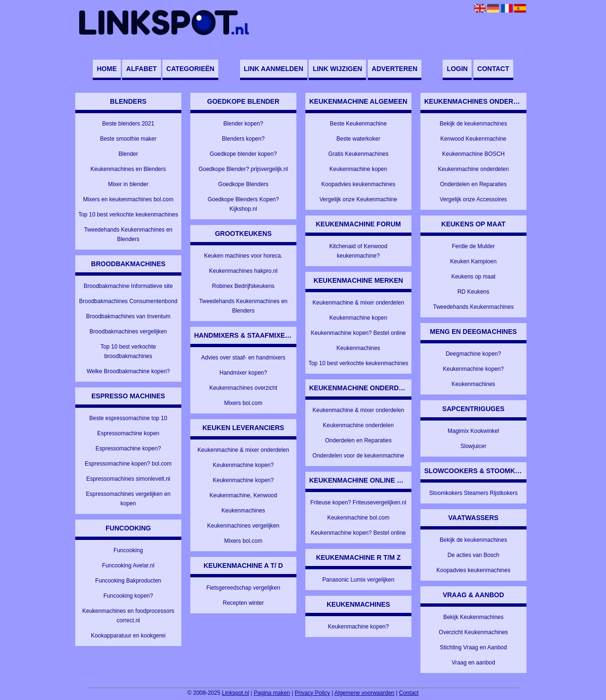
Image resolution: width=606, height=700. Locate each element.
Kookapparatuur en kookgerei (128, 636)
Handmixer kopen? (243, 373)
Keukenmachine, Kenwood (243, 495)
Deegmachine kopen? (473, 354)
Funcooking (128, 550)
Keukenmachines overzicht (243, 388)
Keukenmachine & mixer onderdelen (243, 450)
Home (107, 69)
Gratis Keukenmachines (358, 154)
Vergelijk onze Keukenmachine (358, 199)
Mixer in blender (128, 184)
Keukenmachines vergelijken (243, 526)
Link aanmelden (273, 69)
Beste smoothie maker (128, 139)
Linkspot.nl (236, 693)
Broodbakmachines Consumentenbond (128, 301)
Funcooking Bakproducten (128, 581)
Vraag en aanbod (473, 663)
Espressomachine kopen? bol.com (128, 464)
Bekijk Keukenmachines (473, 617)
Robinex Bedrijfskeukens (243, 286)
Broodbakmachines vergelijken (128, 332)
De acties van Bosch (473, 555)
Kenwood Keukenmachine (473, 139)
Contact (493, 69)
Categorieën (190, 69)
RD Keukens (473, 292)
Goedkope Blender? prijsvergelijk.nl (243, 169)
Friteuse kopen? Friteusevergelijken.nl (358, 503)
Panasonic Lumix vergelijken (358, 580)
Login (457, 69)
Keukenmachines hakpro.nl (243, 271)
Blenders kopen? (243, 139)
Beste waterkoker (358, 139)
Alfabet (142, 69)
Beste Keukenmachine (358, 124)
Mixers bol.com (243, 403)
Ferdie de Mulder (473, 246)
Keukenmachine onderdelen (358, 425)
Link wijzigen (338, 69)
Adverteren (394, 69)
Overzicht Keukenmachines (473, 632)
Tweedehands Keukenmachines (473, 307)
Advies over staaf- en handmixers (243, 358)
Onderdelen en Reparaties (358, 440)
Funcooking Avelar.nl (129, 565)
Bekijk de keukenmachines (473, 124)
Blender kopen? (243, 124)
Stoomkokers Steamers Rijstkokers (473, 493)
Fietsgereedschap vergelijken (243, 588)
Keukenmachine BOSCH (473, 154)
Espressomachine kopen (128, 433)
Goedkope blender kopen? (243, 154)
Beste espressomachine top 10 (128, 418)
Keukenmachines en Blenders (128, 169)
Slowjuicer (473, 446)
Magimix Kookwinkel (473, 431)
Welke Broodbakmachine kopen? (128, 371)
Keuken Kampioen (473, 261)
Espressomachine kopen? (128, 449)
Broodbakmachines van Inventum (128, 316)
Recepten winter (243, 603)
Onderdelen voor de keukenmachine (358, 456)
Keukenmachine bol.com (358, 518)
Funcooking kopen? (128, 596)
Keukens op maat (473, 277)
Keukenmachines (243, 511)
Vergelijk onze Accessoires (473, 199)
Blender (128, 154)
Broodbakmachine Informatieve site (128, 286)
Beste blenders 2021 (128, 124)
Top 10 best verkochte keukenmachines (128, 215)
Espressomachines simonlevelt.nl (128, 479)
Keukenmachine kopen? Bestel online (358, 333)
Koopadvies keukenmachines (358, 184)
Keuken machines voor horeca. (243, 256)
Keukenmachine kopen (358, 169)
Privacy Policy (312, 693)
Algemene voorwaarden (364, 693)
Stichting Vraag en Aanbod (473, 647)
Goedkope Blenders (243, 184)
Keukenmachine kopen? (243, 465)
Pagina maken (272, 693)
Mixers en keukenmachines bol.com (128, 199)
